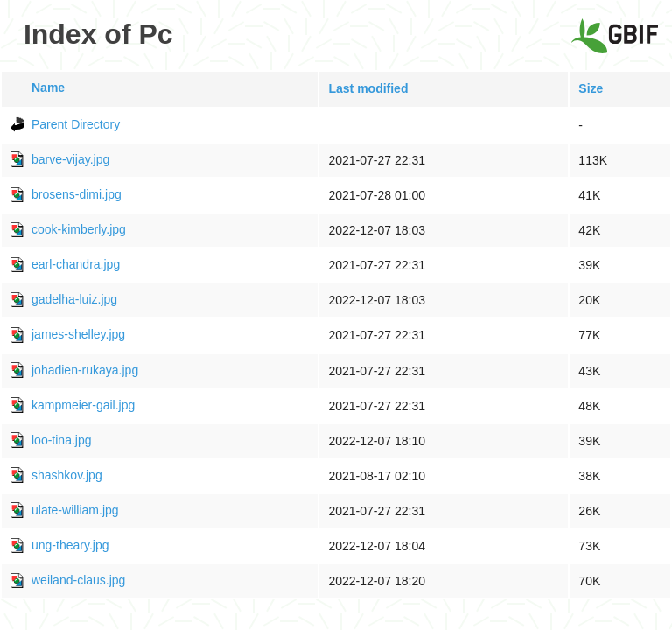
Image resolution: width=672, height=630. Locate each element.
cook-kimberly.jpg (79, 229)
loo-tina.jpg (62, 440)
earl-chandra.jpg (76, 264)
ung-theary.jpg (70, 545)
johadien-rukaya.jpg (85, 370)
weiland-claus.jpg (78, 580)
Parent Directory (76, 124)
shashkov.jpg (67, 475)
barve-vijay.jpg (70, 159)
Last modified (368, 88)
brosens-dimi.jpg (77, 194)
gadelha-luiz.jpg (74, 299)
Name (48, 87)
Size (591, 88)
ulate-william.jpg (75, 510)
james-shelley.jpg (78, 334)
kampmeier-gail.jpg (83, 405)
